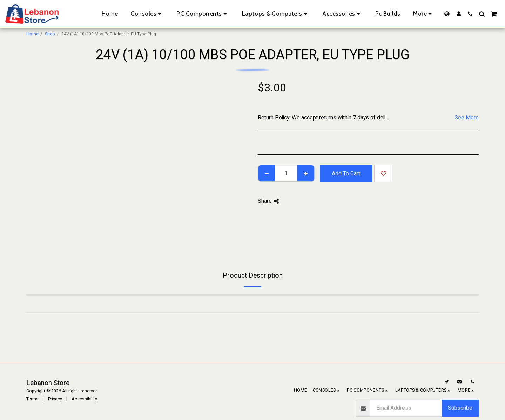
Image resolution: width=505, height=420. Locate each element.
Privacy (55, 399)
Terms (32, 399)
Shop (50, 34)
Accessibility (84, 399)
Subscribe (460, 408)
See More (467, 118)
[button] (470, 14)
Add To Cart (346, 174)
